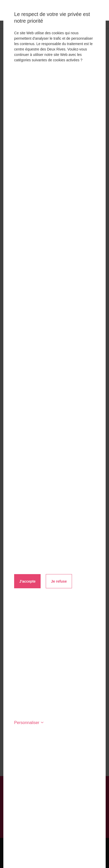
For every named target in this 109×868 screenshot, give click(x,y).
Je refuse (59, 581)
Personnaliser (29, 723)
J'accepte (27, 581)
